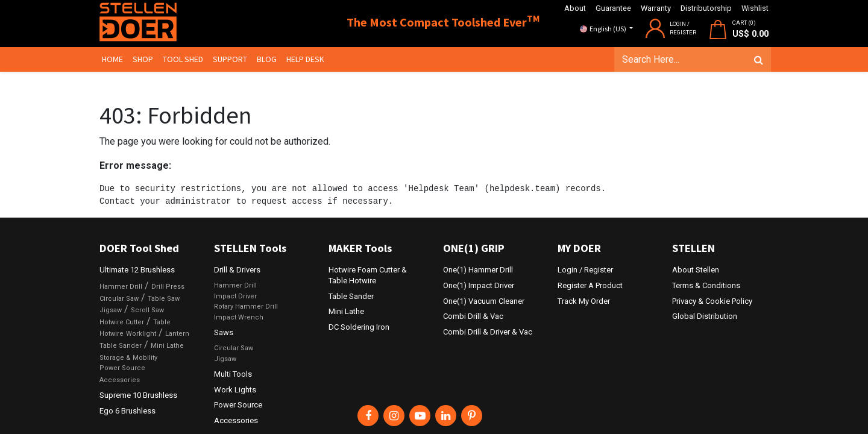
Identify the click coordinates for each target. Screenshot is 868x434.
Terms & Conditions (706, 285)
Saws (224, 332)
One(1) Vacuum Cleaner (484, 301)
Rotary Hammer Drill (246, 307)
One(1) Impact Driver (479, 285)
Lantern (177, 334)
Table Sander (121, 346)
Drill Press (168, 287)
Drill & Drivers (237, 270)
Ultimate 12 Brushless (137, 270)
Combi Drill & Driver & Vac (488, 332)
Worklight (141, 334)
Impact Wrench (239, 317)
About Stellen (696, 270)
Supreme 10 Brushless (138, 395)
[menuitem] (115, 59)
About (575, 8)
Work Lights (235, 390)
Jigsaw (111, 310)
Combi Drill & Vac (473, 316)
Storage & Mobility (128, 358)
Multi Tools (233, 374)
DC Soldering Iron (359, 327)
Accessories (120, 380)
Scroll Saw (147, 310)
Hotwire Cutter (122, 322)
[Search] (756, 60)
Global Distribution (705, 316)
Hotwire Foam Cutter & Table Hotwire (368, 275)
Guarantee (613, 8)
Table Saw (164, 299)
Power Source (122, 368)
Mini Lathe (167, 346)
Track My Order (584, 301)
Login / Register (585, 270)
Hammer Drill (121, 287)
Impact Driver (235, 296)
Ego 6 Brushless (127, 411)
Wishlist (755, 8)
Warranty (656, 8)
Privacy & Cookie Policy (712, 301)
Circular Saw (119, 299)
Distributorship (706, 8)
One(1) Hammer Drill (478, 270)
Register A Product (590, 285)
